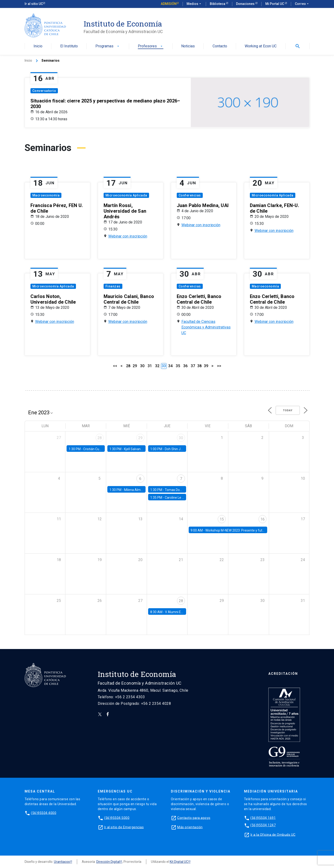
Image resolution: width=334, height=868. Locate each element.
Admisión (169, 4)
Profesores (151, 46)
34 (170, 366)
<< (115, 366)
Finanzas (113, 286)
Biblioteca (218, 4)
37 (193, 366)
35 (178, 366)
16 (263, 519)
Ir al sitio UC (34, 4)
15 (222, 519)
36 (185, 366)
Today (288, 410)
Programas (108, 46)
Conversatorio (44, 91)
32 (157, 366)
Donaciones (246, 4)
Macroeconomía (46, 195)
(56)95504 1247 (263, 825)
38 (199, 366)
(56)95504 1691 (263, 818)
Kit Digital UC (179, 862)
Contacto (220, 46)
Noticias (188, 46)
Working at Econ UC (261, 46)
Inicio (38, 46)
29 (135, 366)
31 (150, 366)
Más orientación (190, 827)
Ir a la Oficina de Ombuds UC (273, 834)
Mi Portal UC (275, 4)
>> (219, 366)
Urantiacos (62, 862)
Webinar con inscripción (128, 236)
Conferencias (190, 195)
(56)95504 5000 (117, 818)
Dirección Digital (108, 862)
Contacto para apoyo (194, 818)
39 (206, 366)
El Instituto (69, 46)
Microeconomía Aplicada (126, 195)
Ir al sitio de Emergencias (124, 827)
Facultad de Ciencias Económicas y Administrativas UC (206, 327)
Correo (302, 4)
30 (142, 366)
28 (128, 366)
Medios (194, 4)
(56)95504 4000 (44, 813)
